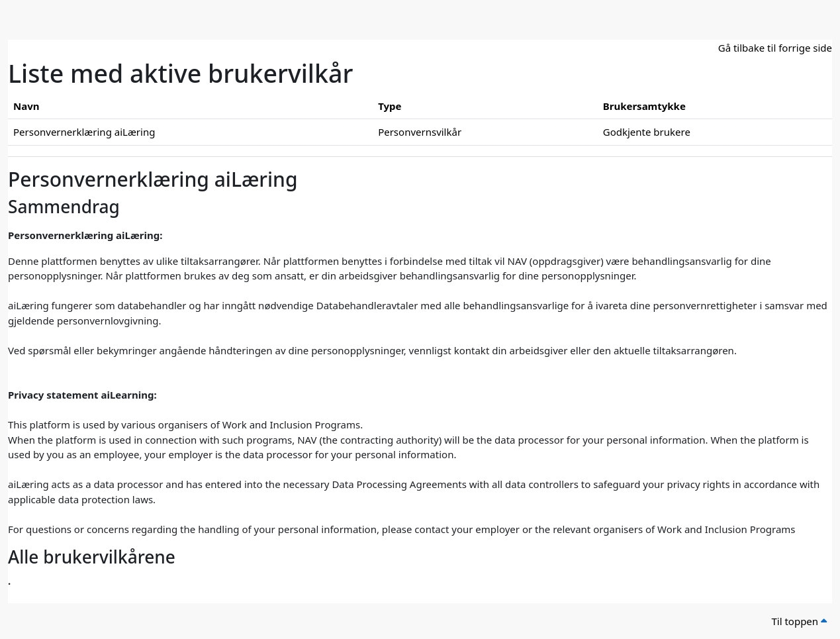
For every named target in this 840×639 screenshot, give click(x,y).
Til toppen (799, 621)
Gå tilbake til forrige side (775, 48)
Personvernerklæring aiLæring (84, 132)
